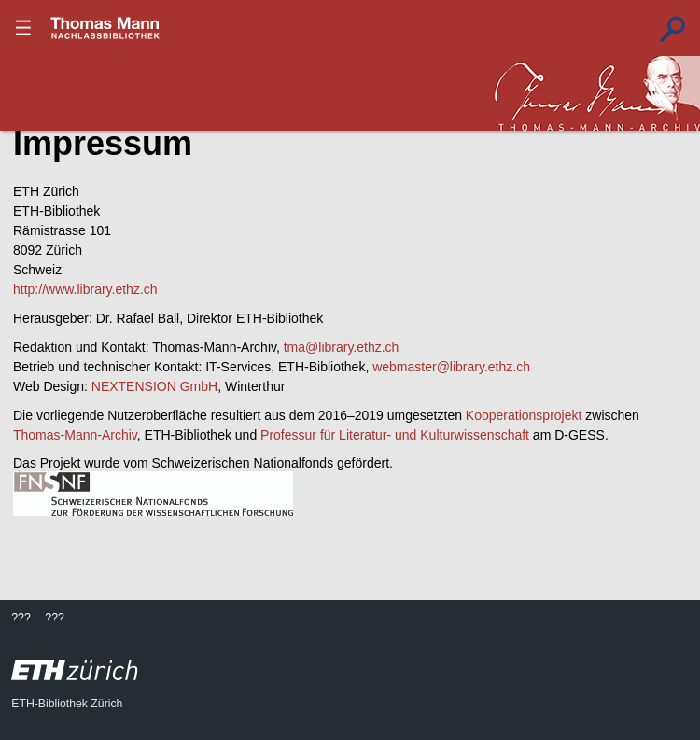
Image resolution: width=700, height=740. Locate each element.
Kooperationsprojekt (524, 415)
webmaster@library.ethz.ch (451, 367)
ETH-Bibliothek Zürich (67, 704)
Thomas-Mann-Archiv (75, 435)
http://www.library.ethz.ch (85, 289)
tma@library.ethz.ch (342, 347)
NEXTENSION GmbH (154, 386)
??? (105, 28)
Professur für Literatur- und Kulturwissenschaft (395, 435)
